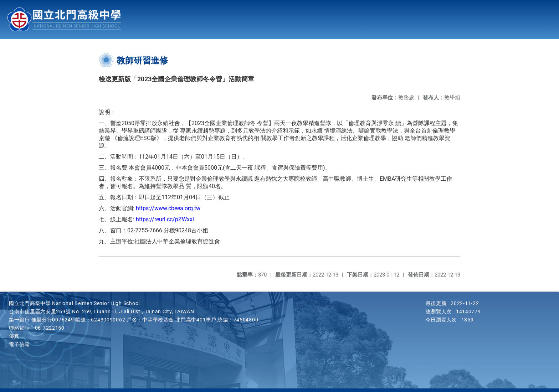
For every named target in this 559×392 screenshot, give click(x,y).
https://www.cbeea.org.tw (168, 208)
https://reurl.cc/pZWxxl (165, 219)
